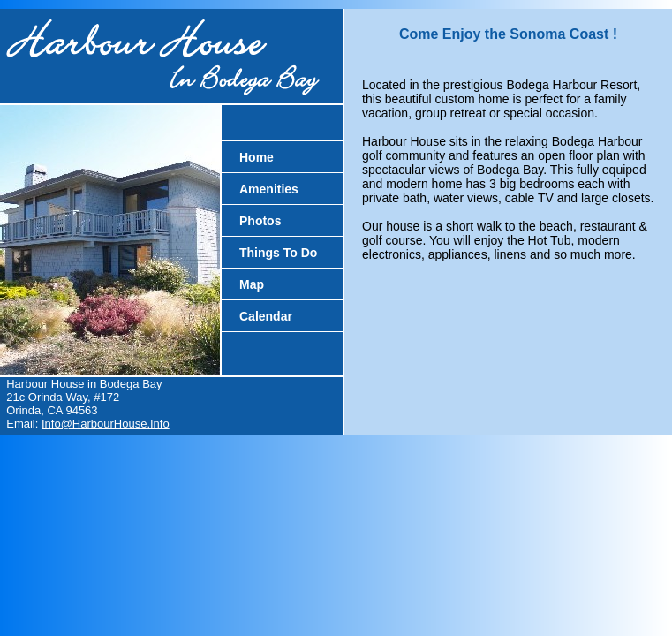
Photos (260, 221)
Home (257, 157)
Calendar (266, 316)
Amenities (269, 189)
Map (252, 284)
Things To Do (278, 253)
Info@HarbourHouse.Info (106, 424)
